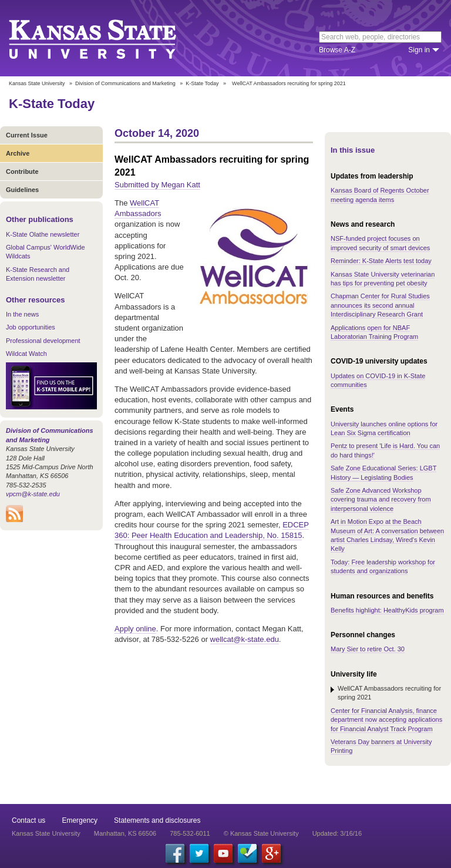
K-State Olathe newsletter (43, 234)
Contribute (22, 171)
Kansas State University (107, 38)
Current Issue (27, 135)
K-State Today (202, 83)
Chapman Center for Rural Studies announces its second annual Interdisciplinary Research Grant (380, 305)
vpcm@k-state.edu (33, 494)
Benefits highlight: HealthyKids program (387, 610)
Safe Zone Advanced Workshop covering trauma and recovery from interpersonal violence (381, 499)
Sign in (419, 50)
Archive (18, 153)
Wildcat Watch (26, 354)
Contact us (28, 820)
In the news (22, 314)
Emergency (80, 820)
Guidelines (22, 190)
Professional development (43, 341)
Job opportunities (31, 327)
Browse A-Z (337, 50)
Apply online (135, 629)
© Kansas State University (261, 833)
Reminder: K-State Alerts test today (381, 261)
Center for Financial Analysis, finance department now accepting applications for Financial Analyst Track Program (386, 720)
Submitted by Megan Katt (157, 185)
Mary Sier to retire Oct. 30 (368, 649)
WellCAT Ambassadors (138, 208)
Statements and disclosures (157, 820)
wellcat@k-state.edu (245, 639)
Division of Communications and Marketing (125, 83)
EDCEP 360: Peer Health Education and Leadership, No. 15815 (212, 530)
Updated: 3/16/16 (337, 833)
